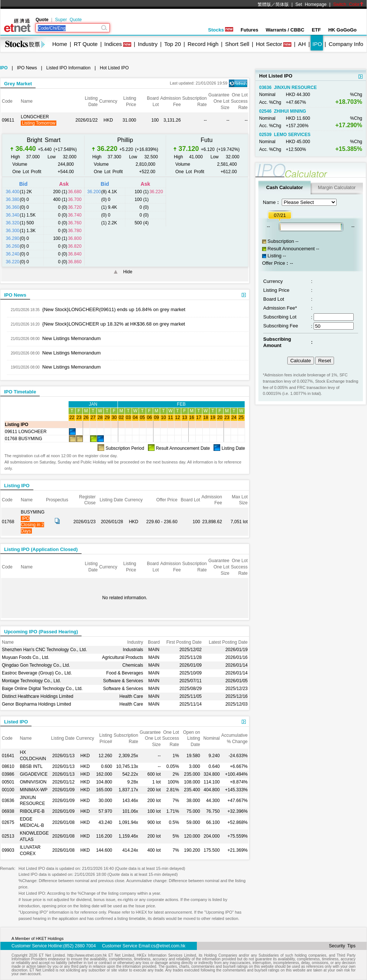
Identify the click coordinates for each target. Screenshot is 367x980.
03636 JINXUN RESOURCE (288, 88)
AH (302, 44)
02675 (8, 822)
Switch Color (348, 4)
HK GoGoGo (342, 30)
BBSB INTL (31, 766)
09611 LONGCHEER (26, 432)
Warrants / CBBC (285, 30)
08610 (8, 766)
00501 (8, 782)
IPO (317, 44)
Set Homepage (311, 4)
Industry (148, 44)
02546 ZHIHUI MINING (283, 111)
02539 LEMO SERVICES (285, 135)
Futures (249, 30)
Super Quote (68, 20)
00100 (8, 790)
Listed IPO (16, 722)
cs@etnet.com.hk (168, 946)
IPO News (27, 68)
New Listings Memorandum (72, 338)
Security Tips (342, 946)
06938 (8, 811)
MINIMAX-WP (34, 790)
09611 (8, 120)
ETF (316, 30)
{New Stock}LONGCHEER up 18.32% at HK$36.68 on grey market (114, 324)
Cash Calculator (285, 187)
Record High (203, 44)
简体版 (282, 4)
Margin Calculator (337, 187)
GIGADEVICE (34, 774)
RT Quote (86, 44)
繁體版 (264, 4)
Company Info (346, 44)
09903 (8, 850)
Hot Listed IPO (114, 68)
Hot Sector (269, 44)
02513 (8, 836)
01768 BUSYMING (24, 439)
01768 (8, 522)
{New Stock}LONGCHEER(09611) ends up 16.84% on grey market (114, 309)
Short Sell (237, 44)
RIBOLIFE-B (32, 811)
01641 (8, 756)
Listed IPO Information (68, 68)
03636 (8, 801)
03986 (8, 774)
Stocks (221, 30)
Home (60, 44)
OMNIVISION (33, 782)
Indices (113, 44)
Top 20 (173, 44)
